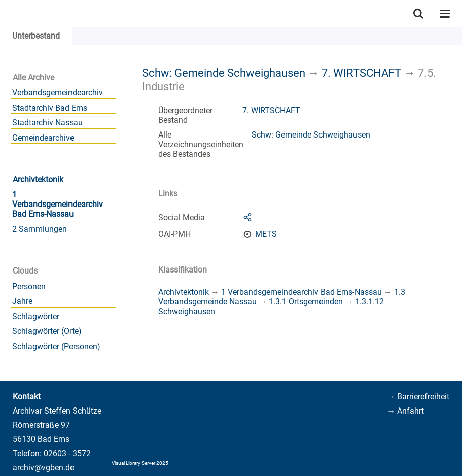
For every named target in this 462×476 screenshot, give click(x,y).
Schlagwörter (36, 316)
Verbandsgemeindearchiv (58, 93)
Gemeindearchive (43, 138)
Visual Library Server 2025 (140, 463)
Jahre (22, 301)
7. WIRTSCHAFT (361, 73)
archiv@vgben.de (43, 468)
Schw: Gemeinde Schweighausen (224, 73)
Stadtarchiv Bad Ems (50, 108)
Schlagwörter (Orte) (47, 331)
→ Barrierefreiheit (418, 397)
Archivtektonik (38, 179)
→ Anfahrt (405, 411)
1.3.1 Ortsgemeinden (306, 302)
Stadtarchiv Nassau (47, 123)
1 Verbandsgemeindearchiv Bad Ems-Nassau (58, 204)
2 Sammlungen (40, 229)
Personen (29, 286)
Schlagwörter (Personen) (56, 346)
